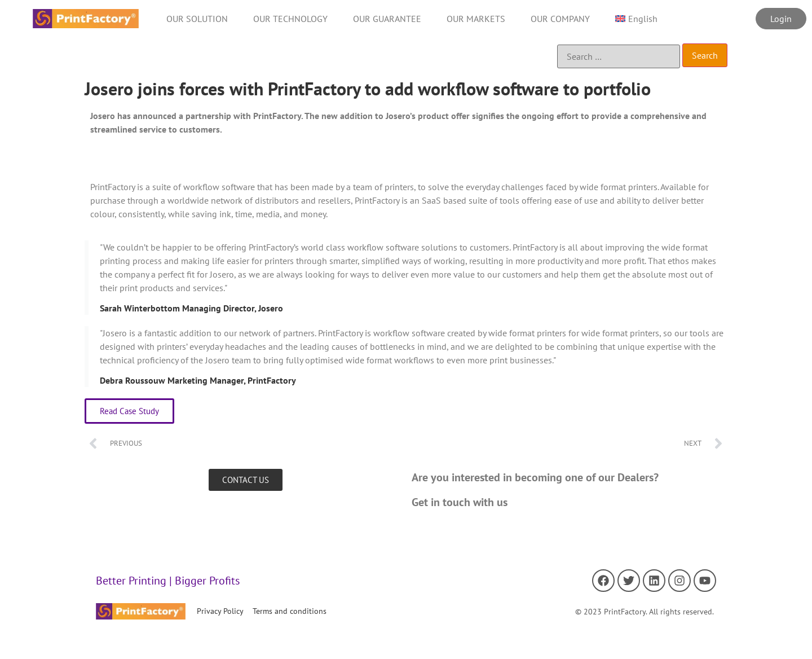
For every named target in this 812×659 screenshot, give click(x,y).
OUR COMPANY (560, 19)
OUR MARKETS (476, 19)
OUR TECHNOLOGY (290, 19)
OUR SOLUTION (197, 19)
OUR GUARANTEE (387, 19)
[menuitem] (636, 19)
